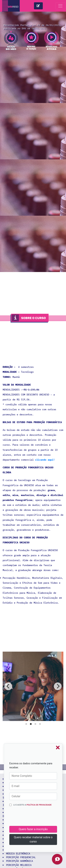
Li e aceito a (32, 805)
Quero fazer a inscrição (33, 829)
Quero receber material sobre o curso (33, 839)
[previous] (8, 686)
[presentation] (36, 817)
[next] (58, 686)
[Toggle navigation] (60, 6)
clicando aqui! (45, 460)
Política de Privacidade (39, 805)
